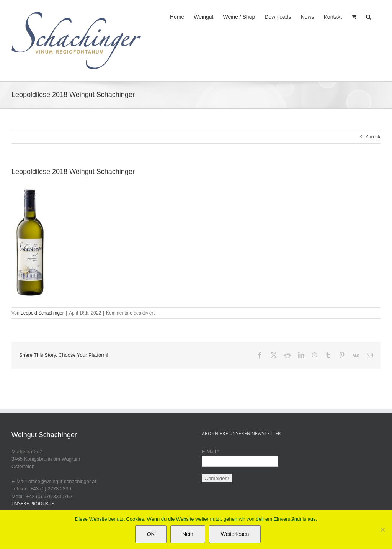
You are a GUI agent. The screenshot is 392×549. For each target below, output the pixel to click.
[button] (368, 16)
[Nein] (382, 529)
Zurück (373, 137)
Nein (188, 534)
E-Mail (211, 451)
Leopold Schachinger (42, 313)
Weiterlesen (235, 534)
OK (151, 534)
